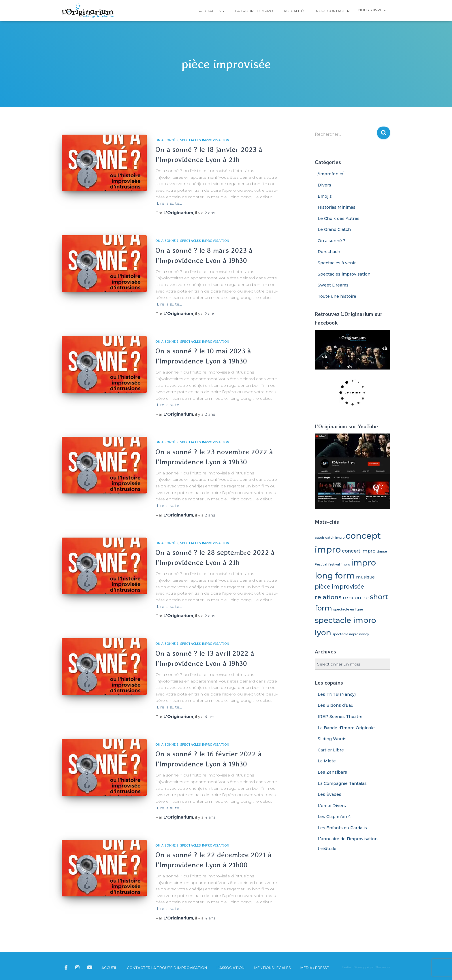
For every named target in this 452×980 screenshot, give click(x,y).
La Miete (327, 761)
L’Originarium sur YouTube (90, 968)
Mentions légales (272, 968)
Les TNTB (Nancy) (337, 694)
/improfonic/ (330, 174)
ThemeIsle (383, 967)
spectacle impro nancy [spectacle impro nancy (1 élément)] (351, 634)
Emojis (325, 196)
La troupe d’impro (254, 11)
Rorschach (329, 252)
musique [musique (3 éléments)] (365, 577)
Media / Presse (315, 968)
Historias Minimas (337, 207)
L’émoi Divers (332, 806)
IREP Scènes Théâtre (340, 717)
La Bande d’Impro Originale (346, 728)
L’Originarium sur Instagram (78, 968)
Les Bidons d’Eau (336, 705)
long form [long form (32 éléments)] (335, 576)
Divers (324, 185)
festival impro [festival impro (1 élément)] (339, 565)
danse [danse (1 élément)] (382, 552)
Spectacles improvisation (205, 140)
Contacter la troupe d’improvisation (167, 968)
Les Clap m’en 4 (334, 817)
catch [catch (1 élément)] (319, 538)
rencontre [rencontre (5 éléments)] (356, 597)
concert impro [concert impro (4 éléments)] (359, 551)
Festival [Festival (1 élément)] (321, 565)
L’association (231, 968)
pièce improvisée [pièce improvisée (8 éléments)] (339, 587)
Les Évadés (329, 794)
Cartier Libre (331, 750)
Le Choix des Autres (339, 218)
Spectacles (211, 11)
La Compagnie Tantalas (342, 783)
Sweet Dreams (333, 285)
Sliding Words (332, 739)
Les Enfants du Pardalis (342, 828)
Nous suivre (372, 10)
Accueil (109, 968)
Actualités (294, 11)
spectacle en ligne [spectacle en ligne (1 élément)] (348, 609)
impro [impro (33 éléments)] (364, 563)
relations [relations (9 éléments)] (328, 597)
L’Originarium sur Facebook (66, 968)
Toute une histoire (337, 296)
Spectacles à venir (337, 263)
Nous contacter (332, 11)
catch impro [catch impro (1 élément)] (335, 538)
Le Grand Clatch (334, 229)
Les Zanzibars (332, 772)
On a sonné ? (167, 140)
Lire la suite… (169, 203)
